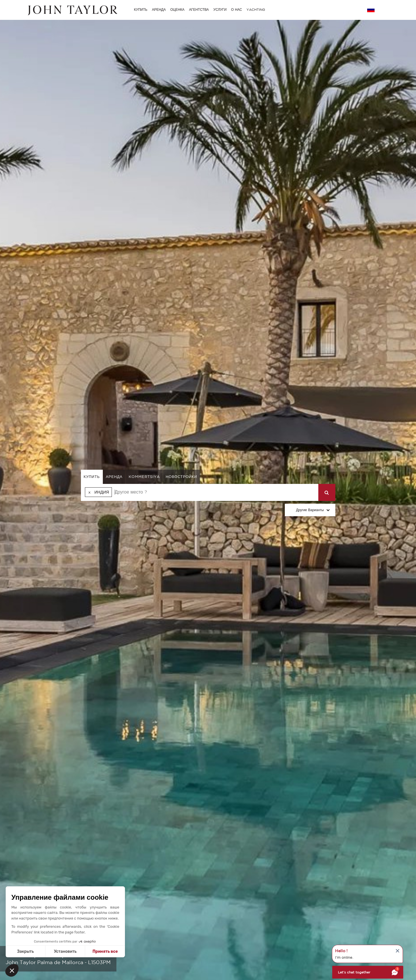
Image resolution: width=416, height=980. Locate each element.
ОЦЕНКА (177, 10)
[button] (12, 970)
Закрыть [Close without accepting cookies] (25, 951)
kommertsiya (144, 477)
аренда (114, 477)
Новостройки (182, 477)
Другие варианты (310, 510)
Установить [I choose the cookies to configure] (65, 951)
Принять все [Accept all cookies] (105, 951)
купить (92, 477)
